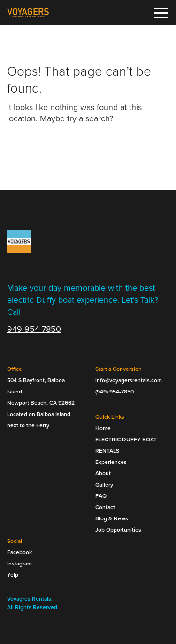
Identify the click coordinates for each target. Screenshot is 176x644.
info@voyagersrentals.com (129, 380)
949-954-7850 (34, 329)
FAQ (101, 496)
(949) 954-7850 (115, 392)
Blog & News (112, 518)
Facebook (19, 552)
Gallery (104, 485)
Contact (105, 507)
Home (103, 428)
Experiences (111, 462)
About (103, 473)
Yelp (13, 575)
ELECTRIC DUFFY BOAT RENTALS (126, 445)
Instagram (19, 564)
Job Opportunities (118, 530)
